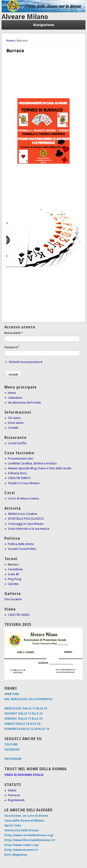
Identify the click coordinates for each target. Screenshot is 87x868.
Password (12, 347)
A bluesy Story (17, 473)
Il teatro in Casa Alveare (24, 483)
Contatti (13, 428)
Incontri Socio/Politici (22, 549)
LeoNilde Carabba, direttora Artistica (32, 463)
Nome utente (14, 333)
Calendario (15, 398)
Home (10, 41)
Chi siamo (14, 418)
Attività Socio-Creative (23, 514)
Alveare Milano (25, 17)
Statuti (12, 790)
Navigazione (44, 25)
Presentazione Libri (21, 458)
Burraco (13, 564)
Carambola (15, 569)
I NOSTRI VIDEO (19, 615)
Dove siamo (16, 423)
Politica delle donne (21, 544)
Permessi (14, 795)
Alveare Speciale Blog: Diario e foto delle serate (40, 468)
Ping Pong (15, 579)
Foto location (13, 599)
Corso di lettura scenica (23, 498)
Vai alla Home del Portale (24, 403)
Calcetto (13, 584)
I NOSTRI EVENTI (19, 478)
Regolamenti (16, 800)
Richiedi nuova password (26, 362)
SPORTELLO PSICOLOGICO (26, 519)
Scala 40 (13, 574)
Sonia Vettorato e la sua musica (29, 529)
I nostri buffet (17, 443)
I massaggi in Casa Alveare (26, 524)
